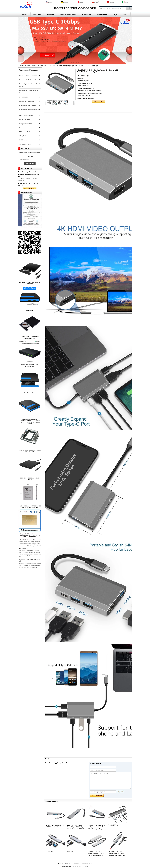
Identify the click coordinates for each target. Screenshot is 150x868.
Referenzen (87, 15)
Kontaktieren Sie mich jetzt (30, 188)
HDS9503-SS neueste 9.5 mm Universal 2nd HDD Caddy (30, 451)
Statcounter (85, 866)
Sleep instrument (25, 136)
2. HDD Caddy (24, 97)
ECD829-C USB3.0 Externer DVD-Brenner (30, 479)
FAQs (115, 15)
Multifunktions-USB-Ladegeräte (29, 109)
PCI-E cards (23, 140)
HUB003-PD (30, 310)
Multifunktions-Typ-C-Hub (39, 66)
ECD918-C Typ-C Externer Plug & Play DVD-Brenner (30, 283)
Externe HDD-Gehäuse (27, 101)
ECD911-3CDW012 (30, 393)
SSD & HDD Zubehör (26, 116)
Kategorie (28, 66)
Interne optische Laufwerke (28, 80)
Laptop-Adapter (24, 128)
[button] (70, 62)
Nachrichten (102, 15)
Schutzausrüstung (25, 144)
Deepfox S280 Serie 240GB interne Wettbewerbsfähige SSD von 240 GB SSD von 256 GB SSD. (30, 535)
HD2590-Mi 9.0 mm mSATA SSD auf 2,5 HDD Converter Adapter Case (30, 507)
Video (125, 15)
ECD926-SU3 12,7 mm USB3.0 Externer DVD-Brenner (34, 541)
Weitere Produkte (25, 132)
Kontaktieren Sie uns (68, 15)
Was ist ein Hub (23, 550)
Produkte (50, 15)
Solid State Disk (24, 120)
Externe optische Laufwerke (28, 76)
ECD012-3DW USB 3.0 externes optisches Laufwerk (30, 337)
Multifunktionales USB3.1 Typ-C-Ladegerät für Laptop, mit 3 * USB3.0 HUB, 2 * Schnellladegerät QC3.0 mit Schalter (30, 421)
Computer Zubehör (25, 124)
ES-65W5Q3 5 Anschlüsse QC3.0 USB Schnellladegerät (30, 365)
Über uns (37, 15)
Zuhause (24, 15)
